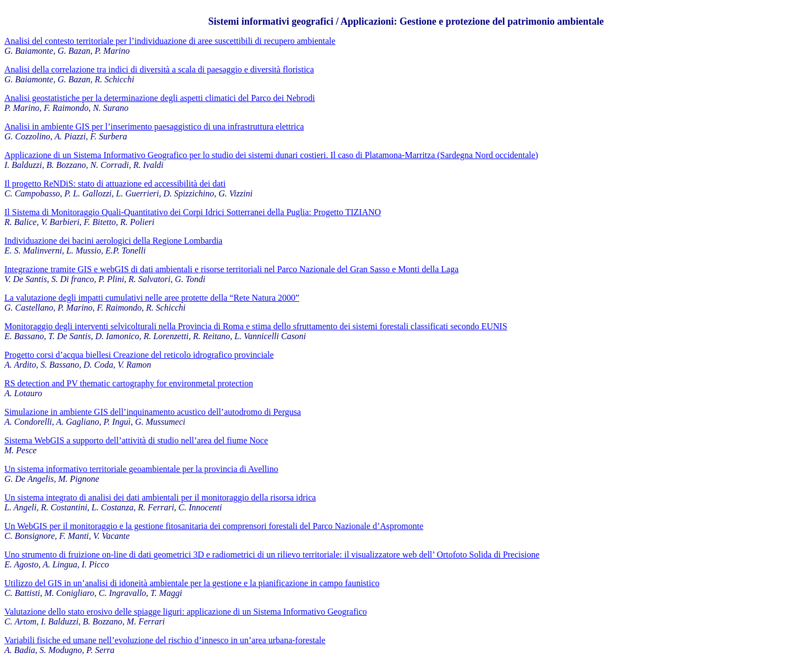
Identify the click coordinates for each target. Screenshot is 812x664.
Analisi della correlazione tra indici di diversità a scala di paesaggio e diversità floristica (159, 69)
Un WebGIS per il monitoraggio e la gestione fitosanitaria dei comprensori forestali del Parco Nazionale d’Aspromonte (214, 526)
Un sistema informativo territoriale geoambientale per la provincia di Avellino (141, 469)
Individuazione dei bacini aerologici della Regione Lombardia (113, 241)
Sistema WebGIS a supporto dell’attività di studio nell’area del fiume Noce (136, 440)
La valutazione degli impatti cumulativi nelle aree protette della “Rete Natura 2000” (152, 298)
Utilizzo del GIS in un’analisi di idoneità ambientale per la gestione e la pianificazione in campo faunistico (192, 583)
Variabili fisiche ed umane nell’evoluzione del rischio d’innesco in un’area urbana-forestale (165, 640)
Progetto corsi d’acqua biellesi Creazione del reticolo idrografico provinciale (139, 355)
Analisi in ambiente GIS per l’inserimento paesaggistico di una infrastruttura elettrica (154, 126)
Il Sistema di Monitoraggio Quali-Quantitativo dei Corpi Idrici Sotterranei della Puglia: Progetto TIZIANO (193, 212)
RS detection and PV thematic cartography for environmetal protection (129, 383)
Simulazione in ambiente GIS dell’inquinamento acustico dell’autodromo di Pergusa (153, 412)
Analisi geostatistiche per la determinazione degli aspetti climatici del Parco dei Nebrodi (160, 98)
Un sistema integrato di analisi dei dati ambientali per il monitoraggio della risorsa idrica (160, 497)
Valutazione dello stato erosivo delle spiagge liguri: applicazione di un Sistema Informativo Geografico (186, 612)
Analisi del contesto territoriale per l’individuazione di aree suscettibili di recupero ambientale (170, 41)
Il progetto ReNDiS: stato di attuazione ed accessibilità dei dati (115, 184)
